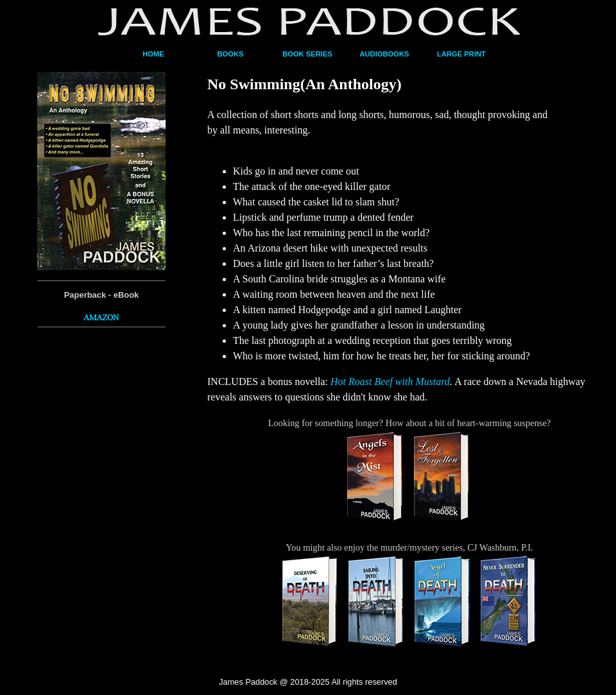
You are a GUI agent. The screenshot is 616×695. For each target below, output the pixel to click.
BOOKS (230, 54)
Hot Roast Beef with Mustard (390, 382)
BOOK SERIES (307, 54)
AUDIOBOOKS (384, 54)
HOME (153, 54)
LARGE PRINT (461, 54)
